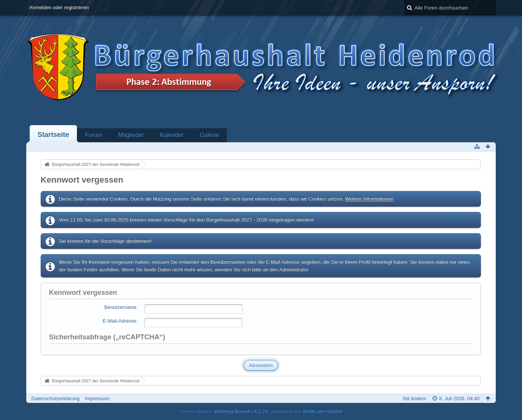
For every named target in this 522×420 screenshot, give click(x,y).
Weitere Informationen (369, 199)
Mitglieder (131, 135)
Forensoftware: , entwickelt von (261, 411)
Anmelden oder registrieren (59, 7)
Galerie (209, 135)
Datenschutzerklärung (56, 399)
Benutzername (121, 307)
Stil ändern (414, 399)
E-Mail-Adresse (120, 321)
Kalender (172, 135)
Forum (93, 135)
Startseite (53, 135)
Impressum (97, 399)
